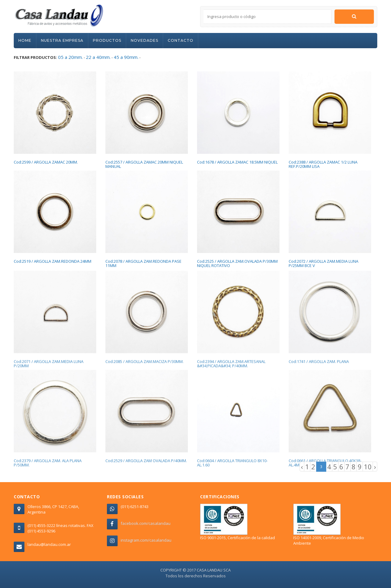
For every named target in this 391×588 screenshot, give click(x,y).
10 (368, 467)
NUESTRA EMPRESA (62, 40)
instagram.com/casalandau (146, 540)
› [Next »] (375, 467)
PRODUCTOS (107, 40)
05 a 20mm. (70, 57)
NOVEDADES (144, 40)
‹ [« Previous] (302, 467)
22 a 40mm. (98, 57)
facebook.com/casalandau (146, 523)
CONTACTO (181, 40)
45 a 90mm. (126, 57)
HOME (25, 40)
